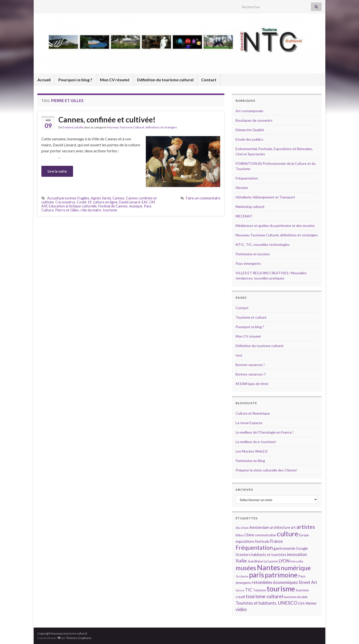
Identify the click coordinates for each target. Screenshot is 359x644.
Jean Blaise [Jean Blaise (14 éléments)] (255, 561)
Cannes (118, 198)
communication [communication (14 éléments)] (266, 535)
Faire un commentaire (203, 198)
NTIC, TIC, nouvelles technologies (263, 244)
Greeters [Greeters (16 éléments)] (243, 555)
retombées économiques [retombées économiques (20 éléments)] (275, 582)
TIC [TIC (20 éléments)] (249, 590)
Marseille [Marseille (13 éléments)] (297, 561)
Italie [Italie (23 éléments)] (241, 561)
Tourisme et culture (251, 317)
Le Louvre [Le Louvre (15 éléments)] (271, 561)
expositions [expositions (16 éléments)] (245, 541)
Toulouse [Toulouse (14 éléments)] (260, 590)
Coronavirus (65, 202)
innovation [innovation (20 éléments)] (297, 554)
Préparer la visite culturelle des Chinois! (267, 470)
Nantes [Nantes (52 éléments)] (268, 567)
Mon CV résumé (115, 80)
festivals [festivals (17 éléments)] (262, 541)
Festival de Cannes (113, 206)
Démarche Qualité (250, 130)
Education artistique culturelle (73, 206)
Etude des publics (249, 139)
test (239, 355)
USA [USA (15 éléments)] (301, 603)
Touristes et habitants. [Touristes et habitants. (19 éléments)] (256, 603)
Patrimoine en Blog (250, 461)
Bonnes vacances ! (250, 365)
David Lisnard (130, 202)
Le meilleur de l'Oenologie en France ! (265, 432)
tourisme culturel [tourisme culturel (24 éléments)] (264, 596)
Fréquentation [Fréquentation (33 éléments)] (254, 548)
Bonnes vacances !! (251, 374)
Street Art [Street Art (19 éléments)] (308, 582)
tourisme (110, 210)
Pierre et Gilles (67, 210)
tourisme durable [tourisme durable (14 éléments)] (296, 597)
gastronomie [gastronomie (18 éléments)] (284, 548)
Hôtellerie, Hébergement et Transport (265, 197)
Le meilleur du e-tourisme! (256, 442)
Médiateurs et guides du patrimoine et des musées (275, 226)
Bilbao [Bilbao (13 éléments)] (240, 535)
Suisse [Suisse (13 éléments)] (240, 590)
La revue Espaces (249, 423)
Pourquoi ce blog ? (75, 80)
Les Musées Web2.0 (251, 451)
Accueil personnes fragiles (68, 198)
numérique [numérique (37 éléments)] (296, 568)
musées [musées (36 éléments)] (246, 568)
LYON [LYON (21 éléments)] (284, 561)
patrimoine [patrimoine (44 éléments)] (281, 575)
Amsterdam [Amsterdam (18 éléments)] (259, 527)
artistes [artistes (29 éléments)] (306, 527)
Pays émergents (248, 263)
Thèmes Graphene (79, 638)
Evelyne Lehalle (73, 127)
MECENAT (244, 216)
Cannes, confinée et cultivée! (107, 119)
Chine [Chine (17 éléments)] (249, 535)
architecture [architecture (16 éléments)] (280, 527)
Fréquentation (247, 178)
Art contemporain (249, 111)
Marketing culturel (250, 207)
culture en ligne (105, 202)
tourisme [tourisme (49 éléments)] (281, 589)
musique (136, 206)
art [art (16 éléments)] (293, 527)
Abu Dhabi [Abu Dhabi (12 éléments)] (242, 528)
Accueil (44, 80)
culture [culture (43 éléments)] (288, 534)
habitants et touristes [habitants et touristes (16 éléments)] (269, 555)
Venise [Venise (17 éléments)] (311, 603)
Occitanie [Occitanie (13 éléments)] (242, 576)
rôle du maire (91, 210)
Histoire (242, 188)
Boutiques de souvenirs (254, 120)
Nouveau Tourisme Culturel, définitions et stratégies (142, 127)
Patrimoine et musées (253, 254)
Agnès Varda (101, 198)
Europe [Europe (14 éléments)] (304, 535)
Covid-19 (84, 202)
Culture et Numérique (253, 413)
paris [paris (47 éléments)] (257, 575)
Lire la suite (57, 171)
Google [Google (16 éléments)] (302, 548)
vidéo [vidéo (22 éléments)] (241, 609)
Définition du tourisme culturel (165, 80)
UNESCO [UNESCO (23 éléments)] (288, 603)
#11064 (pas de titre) (252, 384)
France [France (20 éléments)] (276, 541)
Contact (209, 80)
